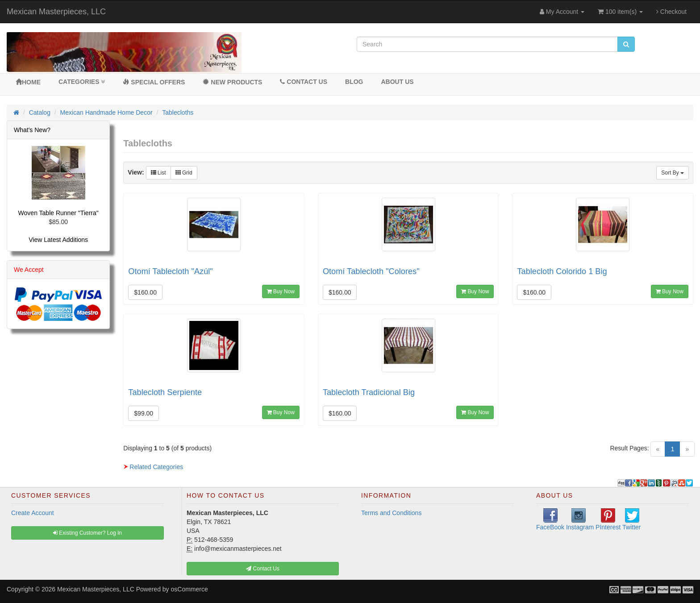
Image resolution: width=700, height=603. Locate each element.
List (158, 173)
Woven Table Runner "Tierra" (58, 213)
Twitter (631, 520)
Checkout (671, 12)
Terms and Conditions (391, 513)
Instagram (580, 520)
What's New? (32, 130)
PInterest (608, 520)
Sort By (673, 173)
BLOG (354, 82)
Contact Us (304, 82)
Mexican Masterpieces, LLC (56, 12)
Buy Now (281, 291)
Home (28, 82)
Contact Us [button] (263, 569)
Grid (184, 173)
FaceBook (550, 520)
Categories (82, 82)
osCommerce (190, 589)
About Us (397, 82)
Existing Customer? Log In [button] (87, 533)
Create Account (33, 513)
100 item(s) (620, 12)
